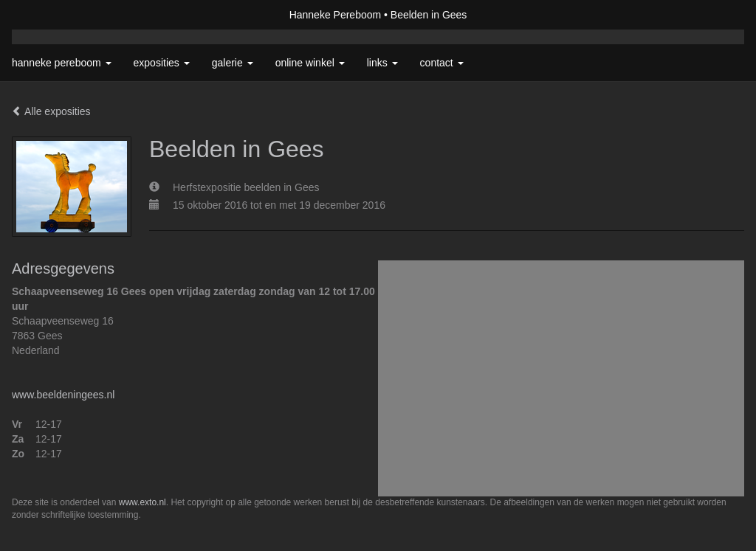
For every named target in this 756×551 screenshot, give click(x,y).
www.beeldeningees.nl (63, 395)
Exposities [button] (162, 63)
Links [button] (382, 63)
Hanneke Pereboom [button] (62, 63)
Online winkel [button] (310, 63)
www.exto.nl (142, 502)
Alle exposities (51, 111)
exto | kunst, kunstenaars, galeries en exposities (54, 15)
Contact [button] (442, 63)
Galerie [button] (233, 63)
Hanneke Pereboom (336, 15)
